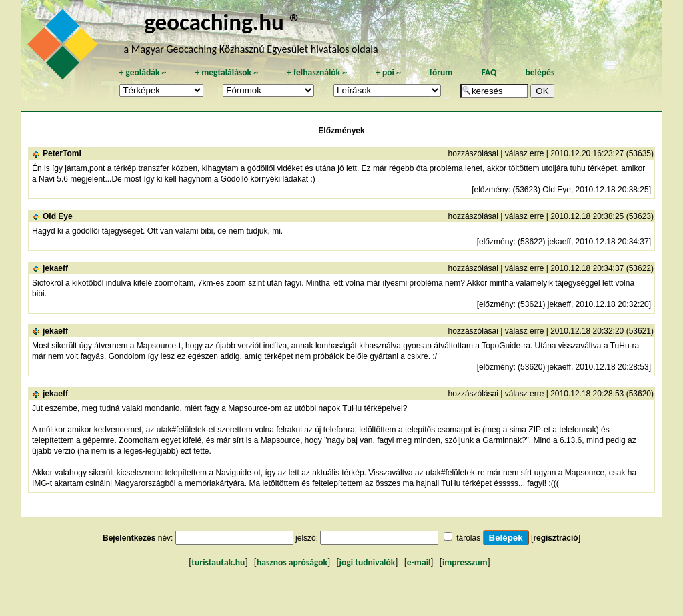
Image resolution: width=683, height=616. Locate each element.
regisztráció (555, 538)
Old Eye (58, 216)
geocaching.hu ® (223, 22)
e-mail (419, 562)
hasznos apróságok (292, 562)
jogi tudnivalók (368, 562)
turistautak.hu (218, 562)
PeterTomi (62, 153)
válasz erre (525, 153)
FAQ (489, 72)
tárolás (468, 538)
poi (388, 72)
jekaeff (55, 268)
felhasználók (317, 72)
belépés (540, 72)
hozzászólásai (473, 153)
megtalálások (226, 72)
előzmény (491, 190)
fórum (441, 72)
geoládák (142, 72)
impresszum (465, 562)
